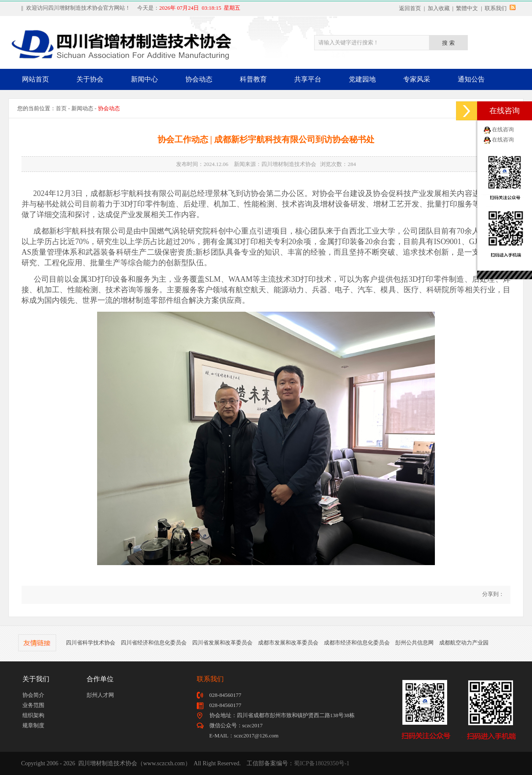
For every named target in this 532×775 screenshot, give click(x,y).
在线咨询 (503, 129)
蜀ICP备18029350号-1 (322, 763)
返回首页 (410, 8)
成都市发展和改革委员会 (288, 643)
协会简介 (33, 695)
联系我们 (496, 8)
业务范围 (33, 705)
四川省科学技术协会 (91, 643)
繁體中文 (467, 8)
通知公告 (471, 79)
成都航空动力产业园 (464, 643)
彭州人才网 (100, 695)
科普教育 (253, 79)
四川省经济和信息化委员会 (154, 643)
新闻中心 (144, 79)
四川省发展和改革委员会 (222, 643)
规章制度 (33, 725)
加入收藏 (439, 8)
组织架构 (33, 715)
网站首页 (35, 79)
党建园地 (362, 79)
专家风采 (417, 79)
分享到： (493, 594)
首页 (61, 108)
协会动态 (199, 79)
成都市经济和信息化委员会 (357, 643)
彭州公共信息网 (414, 643)
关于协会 (90, 79)
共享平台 (308, 79)
